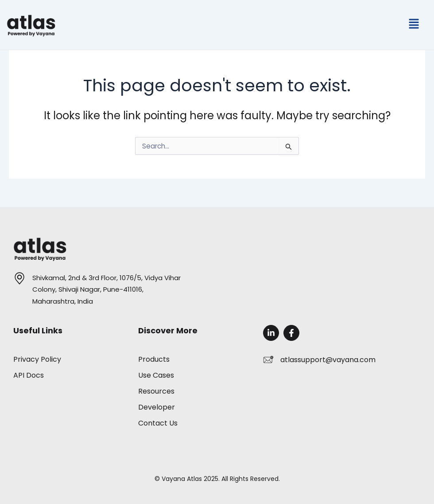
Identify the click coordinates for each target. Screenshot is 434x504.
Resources (156, 391)
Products (154, 359)
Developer (157, 407)
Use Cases (156, 375)
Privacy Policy (37, 359)
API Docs (29, 375)
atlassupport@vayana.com (328, 360)
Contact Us (158, 423)
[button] (414, 25)
